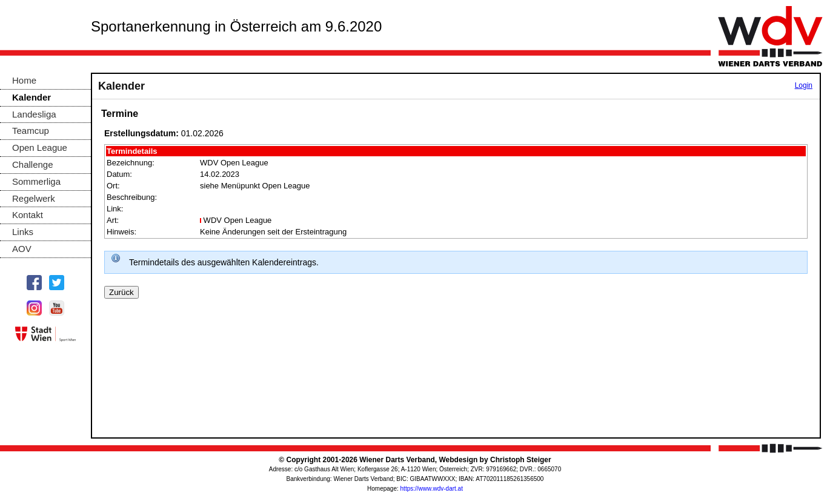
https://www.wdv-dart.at (432, 489)
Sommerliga (36, 181)
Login (804, 85)
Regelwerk (34, 198)
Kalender (32, 97)
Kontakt (28, 215)
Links (23, 232)
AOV (22, 249)
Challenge (33, 164)
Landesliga (34, 114)
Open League (40, 148)
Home (24, 80)
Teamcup (31, 131)
